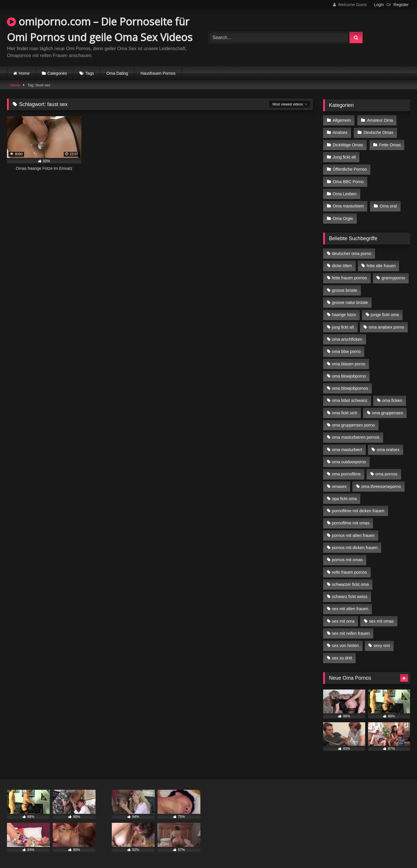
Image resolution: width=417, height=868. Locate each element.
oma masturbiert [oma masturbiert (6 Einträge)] (347, 449)
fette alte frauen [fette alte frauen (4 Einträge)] (381, 266)
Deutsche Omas (378, 132)
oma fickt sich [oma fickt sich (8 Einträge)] (344, 413)
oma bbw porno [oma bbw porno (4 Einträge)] (346, 351)
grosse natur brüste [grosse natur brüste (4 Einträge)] (350, 302)
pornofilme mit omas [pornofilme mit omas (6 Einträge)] (351, 523)
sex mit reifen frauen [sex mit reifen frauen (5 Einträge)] (351, 633)
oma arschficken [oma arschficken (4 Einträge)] (347, 339)
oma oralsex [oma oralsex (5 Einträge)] (388, 449)
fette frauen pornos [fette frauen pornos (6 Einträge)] (349, 278)
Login (379, 5)
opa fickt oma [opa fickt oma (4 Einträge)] (344, 499)
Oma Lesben (345, 194)
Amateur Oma (380, 120)
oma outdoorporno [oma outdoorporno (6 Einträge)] (349, 462)
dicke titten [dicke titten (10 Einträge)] (342, 266)
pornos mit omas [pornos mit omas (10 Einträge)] (347, 560)
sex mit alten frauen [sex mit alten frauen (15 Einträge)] (350, 609)
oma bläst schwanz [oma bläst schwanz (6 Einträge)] (350, 400)
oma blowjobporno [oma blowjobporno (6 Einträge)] (349, 376)
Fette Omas (390, 145)
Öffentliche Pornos (350, 169)
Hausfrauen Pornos (158, 73)
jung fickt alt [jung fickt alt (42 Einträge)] (343, 327)
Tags (90, 73)
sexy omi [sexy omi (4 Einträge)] (382, 645)
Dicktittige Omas (348, 145)
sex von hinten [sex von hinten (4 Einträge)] (345, 645)
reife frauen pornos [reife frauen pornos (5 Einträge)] (349, 572)
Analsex (340, 132)
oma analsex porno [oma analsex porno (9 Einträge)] (386, 327)
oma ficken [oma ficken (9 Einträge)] (392, 400)
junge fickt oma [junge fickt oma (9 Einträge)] (385, 315)
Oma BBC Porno (348, 181)
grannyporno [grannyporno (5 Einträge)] (393, 278)
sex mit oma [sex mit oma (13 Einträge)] (343, 621)
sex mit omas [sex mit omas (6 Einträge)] (382, 621)
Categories (57, 73)
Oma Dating (117, 73)
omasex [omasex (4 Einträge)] (339, 486)
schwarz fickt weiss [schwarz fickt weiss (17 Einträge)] (350, 597)
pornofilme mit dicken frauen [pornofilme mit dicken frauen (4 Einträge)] (358, 511)
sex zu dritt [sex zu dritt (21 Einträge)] (342, 658)
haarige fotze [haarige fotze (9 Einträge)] (344, 315)
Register (401, 5)
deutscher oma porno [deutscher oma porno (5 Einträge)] (352, 254)
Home (24, 73)
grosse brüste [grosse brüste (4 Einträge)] (344, 290)
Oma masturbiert (348, 206)
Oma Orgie (343, 218)
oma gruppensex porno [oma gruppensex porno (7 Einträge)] (353, 425)
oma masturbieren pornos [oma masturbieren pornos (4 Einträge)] (356, 437)
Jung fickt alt (344, 157)
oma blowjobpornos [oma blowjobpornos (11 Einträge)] (350, 388)
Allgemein (342, 120)
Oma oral (388, 206)
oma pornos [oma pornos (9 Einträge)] (386, 474)
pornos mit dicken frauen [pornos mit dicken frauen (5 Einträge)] (355, 548)
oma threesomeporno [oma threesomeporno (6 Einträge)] (381, 486)
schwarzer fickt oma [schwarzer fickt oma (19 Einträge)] (350, 584)
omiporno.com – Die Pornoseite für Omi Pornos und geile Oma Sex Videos (100, 29)
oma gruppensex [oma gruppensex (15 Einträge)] (387, 413)
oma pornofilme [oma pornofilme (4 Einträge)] (346, 474)
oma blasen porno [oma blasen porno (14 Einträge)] (349, 364)
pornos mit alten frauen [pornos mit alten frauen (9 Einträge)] (353, 535)
